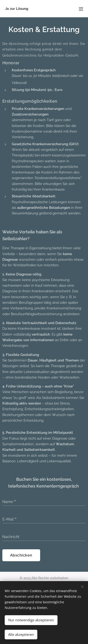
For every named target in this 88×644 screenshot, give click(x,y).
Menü (81, 9)
